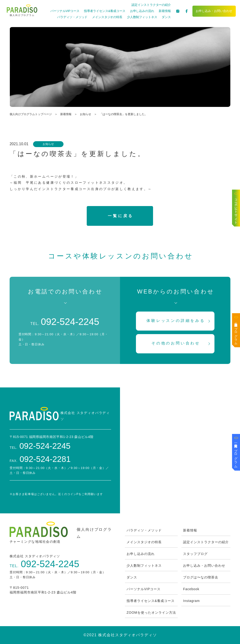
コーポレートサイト (236, 210)
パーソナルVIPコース (65, 11)
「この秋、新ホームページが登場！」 (44, 176)
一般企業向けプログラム (236, 454)
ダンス (166, 17)
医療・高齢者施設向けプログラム (236, 332)
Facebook (191, 589)
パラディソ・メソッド (72, 17)
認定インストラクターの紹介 (151, 5)
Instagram (191, 601)
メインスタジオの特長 (107, 17)
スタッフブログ (195, 554)
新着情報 (165, 11)
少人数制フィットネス (142, 17)
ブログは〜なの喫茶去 (201, 577)
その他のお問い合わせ (176, 343)
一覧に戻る (121, 216)
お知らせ (86, 114)
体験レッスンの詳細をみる (176, 321)
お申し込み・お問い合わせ (214, 11)
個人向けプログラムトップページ (31, 114)
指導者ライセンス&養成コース (105, 11)
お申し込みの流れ (142, 11)
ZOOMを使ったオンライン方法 (151, 613)
